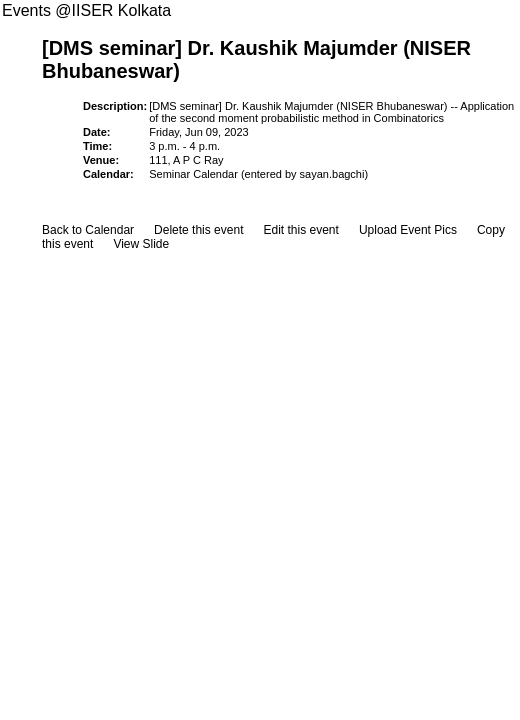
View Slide (141, 244)
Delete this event (198, 230)
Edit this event (300, 230)
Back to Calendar (88, 230)
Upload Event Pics (408, 230)
